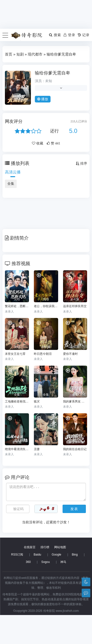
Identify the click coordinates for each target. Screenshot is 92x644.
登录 (69, 35)
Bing (75, 584)
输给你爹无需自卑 (53, 73)
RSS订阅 (17, 584)
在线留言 (30, 576)
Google (57, 584)
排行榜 (45, 576)
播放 (43, 99)
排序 (81, 163)
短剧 (20, 54)
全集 (11, 184)
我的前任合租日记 (75, 449)
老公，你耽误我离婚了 (46, 306)
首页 (9, 54)
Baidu (37, 584)
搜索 (55, 35)
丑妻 (37, 449)
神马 (63, 591)
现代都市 (35, 54)
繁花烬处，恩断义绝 (17, 306)
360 (28, 591)
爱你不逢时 (70, 354)
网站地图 (60, 576)
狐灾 (37, 401)
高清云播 (13, 172)
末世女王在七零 (15, 354)
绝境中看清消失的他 (17, 449)
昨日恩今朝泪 (43, 354)
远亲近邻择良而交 (75, 306)
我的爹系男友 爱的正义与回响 (75, 401)
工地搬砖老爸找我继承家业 (17, 401)
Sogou (46, 591)
